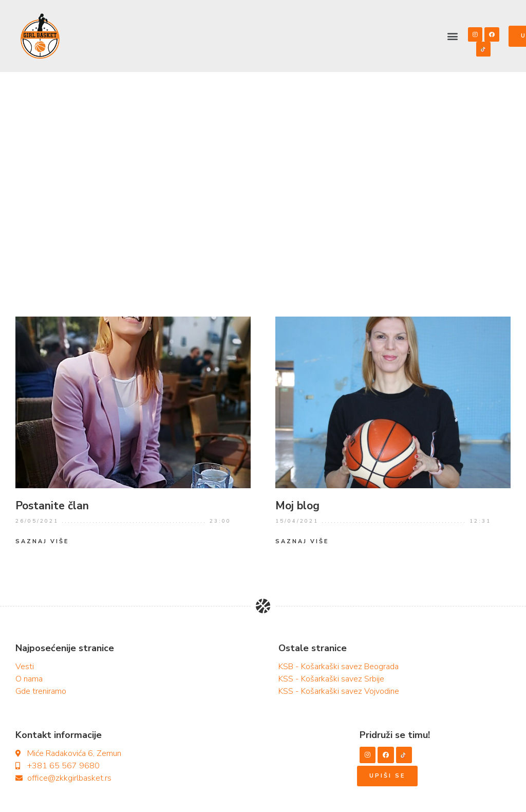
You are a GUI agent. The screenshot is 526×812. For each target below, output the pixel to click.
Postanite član (52, 506)
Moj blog (297, 506)
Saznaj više (42, 541)
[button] (453, 36)
